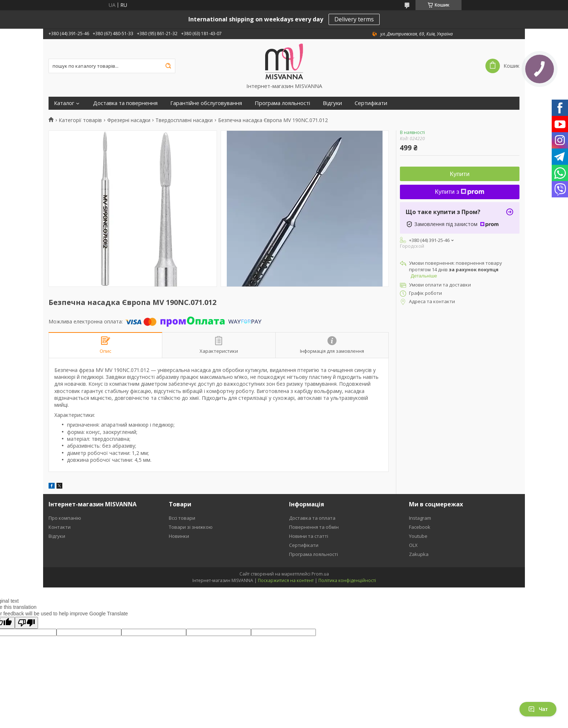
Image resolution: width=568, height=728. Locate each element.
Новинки (179, 536)
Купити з (460, 192)
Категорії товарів (80, 120)
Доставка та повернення (125, 103)
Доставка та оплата (312, 518)
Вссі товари (182, 518)
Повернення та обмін (314, 527)
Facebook (420, 527)
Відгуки (332, 103)
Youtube (418, 536)
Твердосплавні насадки (184, 120)
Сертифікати (371, 103)
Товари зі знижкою (191, 527)
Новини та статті (309, 536)
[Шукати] (168, 66)
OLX (413, 545)
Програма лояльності (282, 103)
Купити (460, 174)
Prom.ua (320, 574)
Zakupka (419, 554)
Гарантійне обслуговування (206, 103)
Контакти (60, 527)
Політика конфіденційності (347, 580)
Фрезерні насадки (129, 120)
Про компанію (65, 518)
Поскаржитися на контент (286, 580)
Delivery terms (354, 19)
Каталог (64, 103)
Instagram (420, 518)
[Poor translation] (26, 623)
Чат (538, 709)
